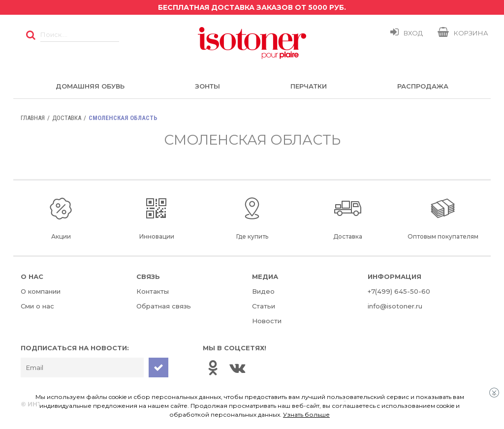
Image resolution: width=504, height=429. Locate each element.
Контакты (153, 291)
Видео (263, 291)
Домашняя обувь (90, 86)
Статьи (264, 306)
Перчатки (309, 86)
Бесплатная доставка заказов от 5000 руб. (252, 7)
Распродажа (423, 86)
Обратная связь (164, 306)
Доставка (67, 118)
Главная (33, 118)
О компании (41, 291)
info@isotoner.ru (395, 306)
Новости (267, 321)
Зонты (207, 86)
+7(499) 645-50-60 (399, 291)
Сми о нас (37, 306)
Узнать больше (306, 414)
